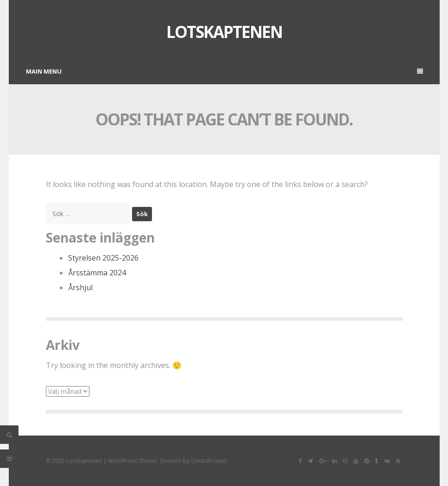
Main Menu (224, 71)
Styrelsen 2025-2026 (103, 258)
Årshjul (80, 287)
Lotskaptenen (224, 32)
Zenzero (170, 461)
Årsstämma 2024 (97, 273)
